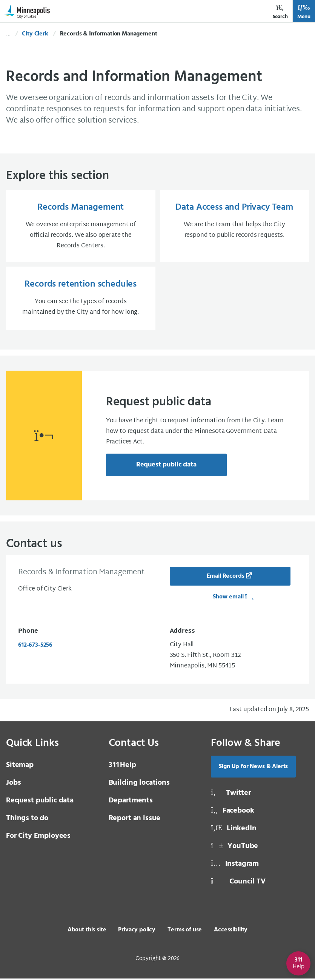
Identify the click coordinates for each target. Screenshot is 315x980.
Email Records (226, 578)
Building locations (139, 784)
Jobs (13, 784)
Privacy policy (137, 931)
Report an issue (135, 820)
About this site (87, 931)
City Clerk (35, 34)
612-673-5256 (35, 647)
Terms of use (185, 931)
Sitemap (20, 767)
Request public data (166, 466)
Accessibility (231, 931)
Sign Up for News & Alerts (253, 768)
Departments (131, 802)
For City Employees (38, 837)
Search (280, 12)
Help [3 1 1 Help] (122, 767)
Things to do (27, 820)
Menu (304, 12)
